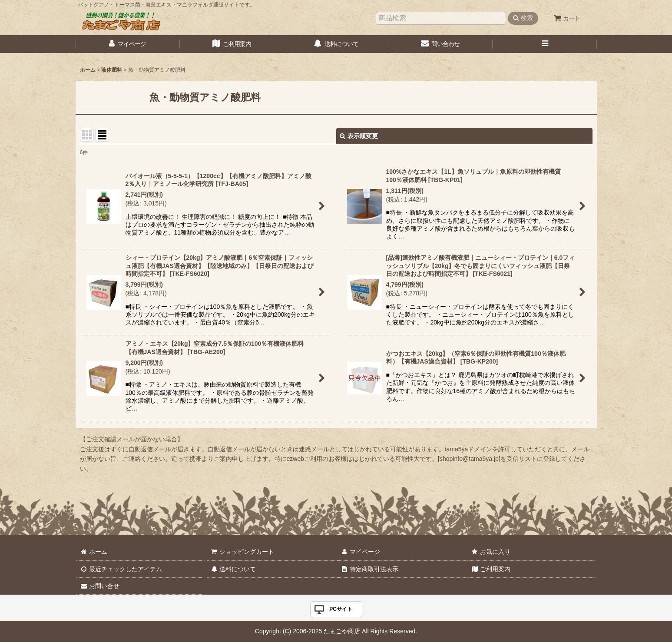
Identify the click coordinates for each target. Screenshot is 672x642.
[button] (545, 44)
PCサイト (341, 609)
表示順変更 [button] (359, 136)
